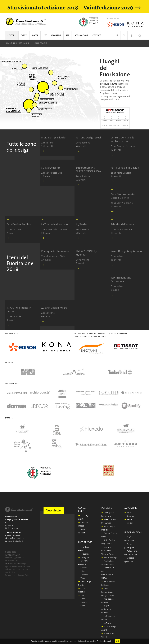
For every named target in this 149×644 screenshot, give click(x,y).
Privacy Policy (11, 575)
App (68, 35)
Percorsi (12, 35)
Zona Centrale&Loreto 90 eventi (127, 144)
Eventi (24, 35)
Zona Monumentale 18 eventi (122, 229)
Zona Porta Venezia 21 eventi (125, 172)
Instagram (84, 558)
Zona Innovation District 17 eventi (56, 256)
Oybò (82, 606)
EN (124, 35)
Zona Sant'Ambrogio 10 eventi (127, 201)
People (128, 520)
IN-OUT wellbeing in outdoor (106, 609)
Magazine (56, 35)
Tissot (82, 578)
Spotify (82, 568)
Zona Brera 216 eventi (54, 142)
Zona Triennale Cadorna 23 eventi (55, 229)
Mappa (35, 35)
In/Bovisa (106, 623)
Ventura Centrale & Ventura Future (108, 551)
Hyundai (83, 575)
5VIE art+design (109, 558)
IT (117, 35)
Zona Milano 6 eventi (54, 312)
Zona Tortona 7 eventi (19, 229)
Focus (128, 513)
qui (110, 641)
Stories (128, 523)
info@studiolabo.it (16, 538)
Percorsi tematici (40, 43)
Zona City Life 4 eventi (22, 314)
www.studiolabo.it (15, 541)
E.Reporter (84, 554)
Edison (82, 571)
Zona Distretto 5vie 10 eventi (52, 172)
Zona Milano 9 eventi (127, 284)
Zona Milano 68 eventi (126, 256)
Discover (129, 516)
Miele (82, 599)
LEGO (82, 596)
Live (45, 35)
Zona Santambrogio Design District (108, 592)
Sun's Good (84, 602)
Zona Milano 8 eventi (92, 257)
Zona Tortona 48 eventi (89, 142)
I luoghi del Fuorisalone (18, 43)
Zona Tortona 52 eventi (92, 174)
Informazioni (81, 35)
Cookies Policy (24, 575)
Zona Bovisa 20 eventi (82, 229)
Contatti (97, 35)
